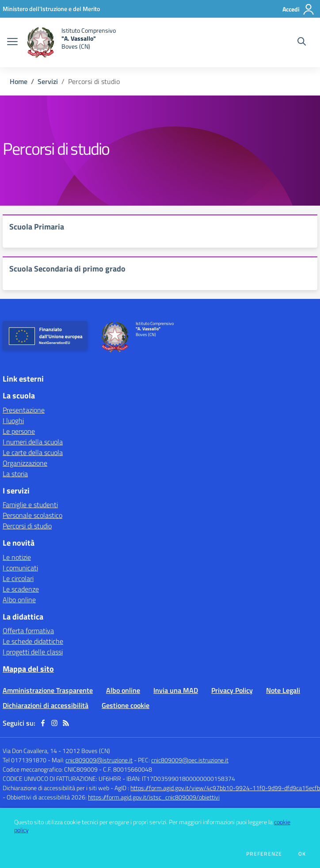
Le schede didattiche (33, 641)
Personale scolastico (32, 515)
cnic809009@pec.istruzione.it (190, 760)
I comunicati (20, 568)
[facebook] (43, 723)
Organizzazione (25, 463)
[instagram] (54, 723)
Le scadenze (21, 589)
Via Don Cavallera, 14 (30, 751)
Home (19, 81)
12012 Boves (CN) (86, 751)
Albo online (19, 600)
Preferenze (264, 854)
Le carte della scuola (33, 452)
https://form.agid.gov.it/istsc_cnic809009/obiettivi (154, 797)
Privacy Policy (232, 690)
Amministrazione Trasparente (48, 690)
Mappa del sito (28, 669)
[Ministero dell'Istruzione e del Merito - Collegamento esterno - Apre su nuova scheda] (51, 9)
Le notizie (17, 557)
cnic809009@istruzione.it (99, 760)
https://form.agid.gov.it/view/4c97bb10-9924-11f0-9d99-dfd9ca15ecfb (225, 788)
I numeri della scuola (33, 442)
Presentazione (24, 410)
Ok (302, 854)
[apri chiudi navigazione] (12, 42)
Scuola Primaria (37, 227)
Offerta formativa (28, 631)
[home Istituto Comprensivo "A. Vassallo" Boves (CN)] (71, 42)
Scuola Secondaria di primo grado (67, 269)
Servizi (48, 81)
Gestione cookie (126, 705)
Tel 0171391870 (25, 760)
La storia (15, 474)
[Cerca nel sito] (302, 42)
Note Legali (283, 690)
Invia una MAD (176, 690)
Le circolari (18, 578)
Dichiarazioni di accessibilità (46, 705)
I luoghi (13, 421)
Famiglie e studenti (30, 505)
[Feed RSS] (66, 723)
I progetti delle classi (33, 652)
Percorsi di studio (27, 526)
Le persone (19, 431)
